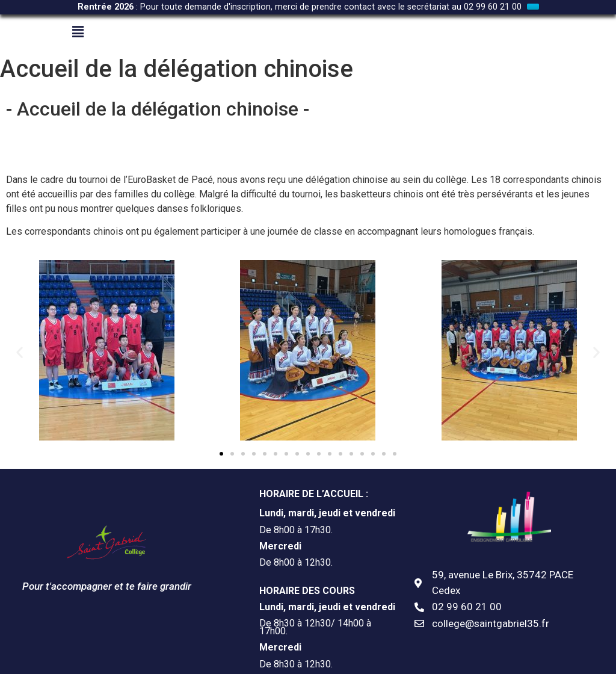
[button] (20, 337)
